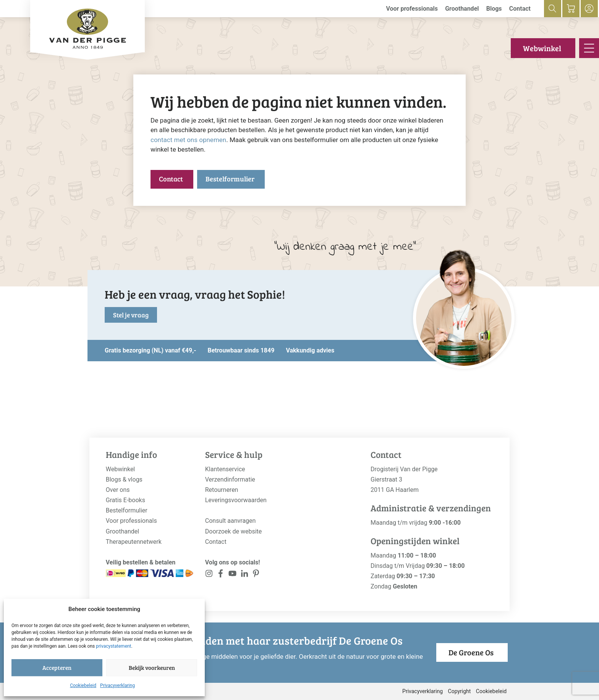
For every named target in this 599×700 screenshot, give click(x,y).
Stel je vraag (131, 315)
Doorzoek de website (234, 531)
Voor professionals (412, 9)
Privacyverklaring (117, 685)
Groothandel (462, 9)
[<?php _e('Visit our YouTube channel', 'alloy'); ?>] (232, 575)
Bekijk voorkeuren (152, 668)
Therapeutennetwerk (134, 542)
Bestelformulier (230, 179)
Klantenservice (225, 469)
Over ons (118, 490)
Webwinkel (542, 48)
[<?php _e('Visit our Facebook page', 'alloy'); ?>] (221, 575)
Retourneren (222, 490)
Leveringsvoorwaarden (236, 500)
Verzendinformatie (230, 479)
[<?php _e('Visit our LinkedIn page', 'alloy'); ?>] (244, 575)
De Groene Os (471, 652)
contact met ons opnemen (188, 140)
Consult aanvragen (231, 521)
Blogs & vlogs (124, 479)
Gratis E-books (125, 500)
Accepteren (57, 668)
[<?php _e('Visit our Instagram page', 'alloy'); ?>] (209, 575)
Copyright (460, 691)
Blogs (494, 9)
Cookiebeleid (83, 685)
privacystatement (113, 646)
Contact (520, 9)
